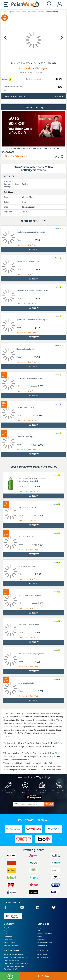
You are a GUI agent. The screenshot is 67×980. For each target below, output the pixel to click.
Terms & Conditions (10, 943)
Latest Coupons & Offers (45, 934)
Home (39, 928)
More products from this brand (33, 467)
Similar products (34, 221)
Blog (5, 931)
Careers (40, 937)
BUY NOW (44, 976)
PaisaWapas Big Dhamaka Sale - (15, 955)
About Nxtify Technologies (12, 945)
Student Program (42, 945)
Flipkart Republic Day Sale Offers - (16, 963)
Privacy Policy (8, 940)
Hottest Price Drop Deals (45, 943)
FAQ (5, 934)
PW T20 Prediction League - (14, 966)
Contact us (43, 950)
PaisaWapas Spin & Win (11, 969)
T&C (5, 90)
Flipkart (45, 68)
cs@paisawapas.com (44, 957)
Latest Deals (41, 940)
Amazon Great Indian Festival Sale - (16, 957)
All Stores (40, 931)
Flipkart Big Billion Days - (13, 960)
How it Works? (8, 937)
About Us (7, 928)
